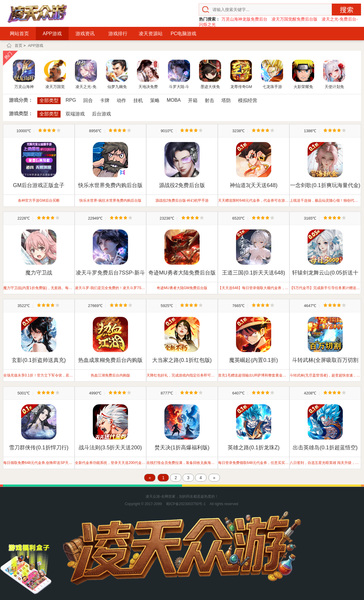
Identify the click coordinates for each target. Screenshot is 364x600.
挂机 (138, 100)
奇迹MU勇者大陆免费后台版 (182, 273)
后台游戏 (101, 114)
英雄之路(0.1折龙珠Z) (254, 448)
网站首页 (19, 34)
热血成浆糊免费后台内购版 (110, 360)
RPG (71, 100)
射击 (209, 100)
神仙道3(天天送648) (254, 185)
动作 (121, 100)
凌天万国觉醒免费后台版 (294, 19)
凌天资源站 (151, 34)
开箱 (193, 100)
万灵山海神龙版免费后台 (244, 19)
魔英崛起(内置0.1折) (253, 360)
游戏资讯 (85, 34)
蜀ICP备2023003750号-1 (186, 504)
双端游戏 (75, 114)
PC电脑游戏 (183, 34)
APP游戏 (52, 34)
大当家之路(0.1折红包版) (182, 360)
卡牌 (105, 100)
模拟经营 (248, 100)
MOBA (174, 100)
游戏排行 (118, 34)
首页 (18, 45)
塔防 (226, 100)
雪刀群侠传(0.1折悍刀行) (39, 448)
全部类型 (49, 100)
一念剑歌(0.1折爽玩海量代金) (325, 185)
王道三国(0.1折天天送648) (253, 273)
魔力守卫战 (39, 273)
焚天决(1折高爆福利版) (182, 448)
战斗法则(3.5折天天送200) (110, 448)
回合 (88, 100)
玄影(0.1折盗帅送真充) (39, 360)
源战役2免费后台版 (182, 185)
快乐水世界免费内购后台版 (110, 185)
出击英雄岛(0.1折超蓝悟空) (325, 448)
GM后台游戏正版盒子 (39, 185)
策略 (155, 100)
